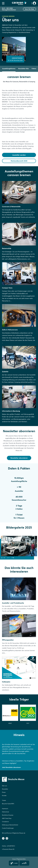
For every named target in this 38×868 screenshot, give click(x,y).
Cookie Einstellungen (8, 828)
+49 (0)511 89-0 (11, 846)
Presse (4, 792)
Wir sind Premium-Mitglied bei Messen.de (14, 833)
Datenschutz (6, 812)
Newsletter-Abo (24, 69)
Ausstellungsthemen (9, 69)
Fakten (34, 69)
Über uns (4, 786)
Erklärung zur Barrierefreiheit (10, 825)
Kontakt (4, 796)
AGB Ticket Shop (7, 818)
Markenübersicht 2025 (19, 161)
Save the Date (29, 9)
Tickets (4, 800)
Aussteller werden (19, 155)
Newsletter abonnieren (19, 458)
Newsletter (5, 789)
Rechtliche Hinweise (8, 815)
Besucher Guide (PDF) (8, 804)
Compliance (5, 822)
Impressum (5, 809)
